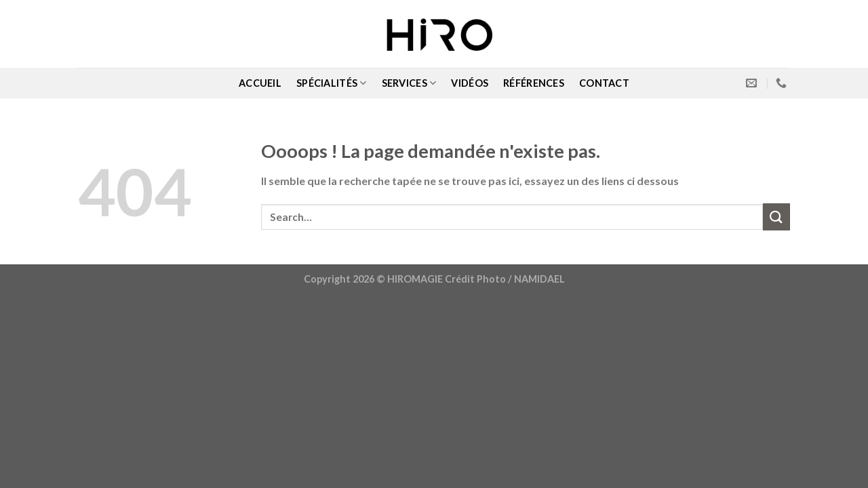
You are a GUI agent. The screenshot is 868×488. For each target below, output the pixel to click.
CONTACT (604, 83)
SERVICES (409, 83)
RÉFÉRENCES (534, 83)
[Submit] (776, 217)
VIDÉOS (470, 83)
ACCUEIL (260, 83)
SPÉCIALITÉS (332, 83)
